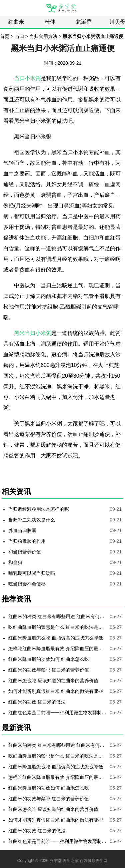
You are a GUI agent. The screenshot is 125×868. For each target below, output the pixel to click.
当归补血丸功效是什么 (32, 520)
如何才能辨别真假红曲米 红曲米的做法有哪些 (56, 691)
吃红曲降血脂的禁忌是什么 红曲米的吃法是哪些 (57, 627)
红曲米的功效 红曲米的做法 (37, 702)
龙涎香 (84, 22)
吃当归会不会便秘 (27, 584)
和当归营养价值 (25, 552)
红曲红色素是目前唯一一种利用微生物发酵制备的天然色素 (57, 713)
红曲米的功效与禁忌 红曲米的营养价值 (49, 670)
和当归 (15, 562)
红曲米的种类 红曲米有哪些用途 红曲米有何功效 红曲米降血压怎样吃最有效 (57, 616)
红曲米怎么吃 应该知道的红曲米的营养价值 (53, 681)
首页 (5, 36)
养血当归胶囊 (22, 530)
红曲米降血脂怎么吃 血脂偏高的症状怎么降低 (56, 638)
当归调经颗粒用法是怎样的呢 (39, 509)
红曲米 (16, 22)
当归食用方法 (43, 36)
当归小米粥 (27, 78)
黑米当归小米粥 (33, 333)
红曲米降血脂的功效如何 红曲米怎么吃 (49, 659)
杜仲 (50, 22)
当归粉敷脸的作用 (27, 541)
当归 (19, 36)
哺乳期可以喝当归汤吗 (32, 573)
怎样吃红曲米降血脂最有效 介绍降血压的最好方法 (57, 648)
